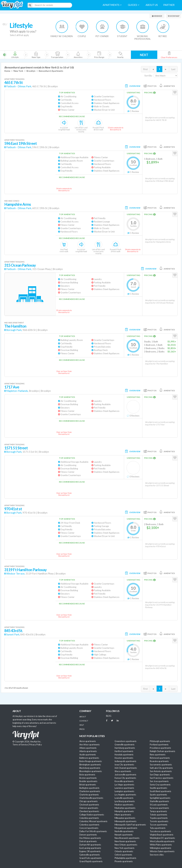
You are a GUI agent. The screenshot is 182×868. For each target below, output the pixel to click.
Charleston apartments (90, 791)
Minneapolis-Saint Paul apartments (130, 825)
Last (173, 69)
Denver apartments (88, 835)
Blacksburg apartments (90, 768)
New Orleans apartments (126, 845)
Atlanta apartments (88, 751)
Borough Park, (14, 330)
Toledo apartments (158, 815)
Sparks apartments (158, 795)
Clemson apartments (89, 808)
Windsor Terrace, (16, 574)
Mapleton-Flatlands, (17, 391)
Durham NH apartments (90, 845)
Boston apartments (88, 778)
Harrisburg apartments (125, 748)
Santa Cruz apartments (160, 785)
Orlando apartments (124, 851)
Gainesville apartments (89, 855)
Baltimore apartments (89, 758)
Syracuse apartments (159, 808)
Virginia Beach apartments (162, 835)
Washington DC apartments (162, 838)
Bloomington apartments (90, 771)
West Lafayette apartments (162, 841)
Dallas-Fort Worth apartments (93, 831)
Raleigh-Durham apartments (162, 751)
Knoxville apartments (124, 781)
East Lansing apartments (90, 848)
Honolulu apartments (124, 755)
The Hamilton (15, 326)
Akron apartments (87, 741)
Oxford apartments (123, 855)
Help (82, 725)
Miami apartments (123, 815)
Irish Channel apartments (126, 768)
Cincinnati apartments (89, 805)
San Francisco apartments (161, 778)
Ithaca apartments (123, 771)
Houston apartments (124, 758)
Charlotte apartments (89, 795)
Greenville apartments (124, 745)
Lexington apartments (124, 791)
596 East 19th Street (21, 143)
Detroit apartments (88, 841)
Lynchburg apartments (125, 801)
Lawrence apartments (124, 788)
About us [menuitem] (152, 5)
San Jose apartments (159, 781)
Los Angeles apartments (125, 795)
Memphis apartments (124, 811)
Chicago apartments (88, 801)
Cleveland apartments (89, 811)
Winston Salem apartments (162, 851)
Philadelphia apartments (125, 858)
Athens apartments (88, 748)
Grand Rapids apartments (91, 861)
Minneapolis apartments (125, 821)
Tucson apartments (159, 825)
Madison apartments (124, 805)
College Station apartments (92, 815)
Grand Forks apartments (90, 858)
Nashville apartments (124, 831)
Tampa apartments (158, 811)
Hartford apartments (124, 751)
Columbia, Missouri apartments (93, 821)
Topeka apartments (159, 818)
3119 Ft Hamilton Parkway (25, 570)
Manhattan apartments (125, 808)
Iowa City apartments (124, 765)
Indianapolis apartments (125, 761)
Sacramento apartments (161, 765)
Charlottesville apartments (91, 798)
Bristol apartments (88, 785)
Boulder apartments (88, 781)
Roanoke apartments (159, 761)
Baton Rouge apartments (90, 761)
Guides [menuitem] (134, 5)
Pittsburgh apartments (160, 741)
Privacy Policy (36, 745)
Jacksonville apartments (125, 775)
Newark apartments (124, 835)
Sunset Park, (13, 634)
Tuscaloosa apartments (160, 831)
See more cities (157, 855)
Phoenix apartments (124, 861)
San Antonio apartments (161, 771)
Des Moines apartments (90, 838)
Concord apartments (89, 828)
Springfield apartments (160, 798)
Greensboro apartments (125, 741)
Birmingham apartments (90, 765)
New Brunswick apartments (127, 838)
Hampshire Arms (18, 204)
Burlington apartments (89, 788)
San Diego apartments (160, 775)
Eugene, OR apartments (90, 851)
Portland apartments (159, 745)
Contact (84, 721)
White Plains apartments (161, 845)
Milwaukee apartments (125, 818)
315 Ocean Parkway (20, 265)
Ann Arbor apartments (89, 745)
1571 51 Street (16, 448)
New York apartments (124, 848)
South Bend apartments (160, 791)
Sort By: (148, 76)
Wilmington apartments (160, 848)
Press (82, 729)
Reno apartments (158, 755)
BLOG (109, 716)
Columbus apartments (89, 825)
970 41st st (13, 509)
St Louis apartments (159, 805)
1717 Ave (12, 387)
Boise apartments (87, 775)
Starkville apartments (159, 801)
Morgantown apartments (126, 828)
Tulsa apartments (158, 828)
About (83, 717)
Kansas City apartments (125, 778)
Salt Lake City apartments (161, 768)
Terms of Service (20, 745)
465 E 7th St (14, 83)
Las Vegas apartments (124, 785)
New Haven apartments (125, 841)
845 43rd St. (14, 631)
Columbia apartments (89, 818)
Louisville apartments (124, 798)
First (145, 69)
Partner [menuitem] (169, 5)
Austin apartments (88, 755)
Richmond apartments (160, 758)
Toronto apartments (159, 821)
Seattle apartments (158, 788)
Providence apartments (160, 748)
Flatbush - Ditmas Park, (19, 86)
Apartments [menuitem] (112, 5)
